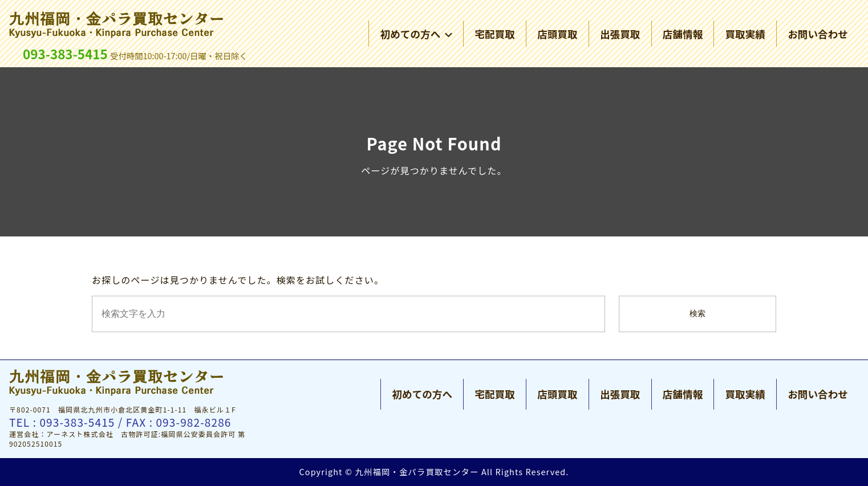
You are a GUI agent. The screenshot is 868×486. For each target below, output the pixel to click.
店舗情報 (683, 34)
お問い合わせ (818, 34)
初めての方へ (416, 34)
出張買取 (620, 34)
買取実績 (745, 34)
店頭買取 (557, 34)
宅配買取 (494, 34)
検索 (697, 314)
